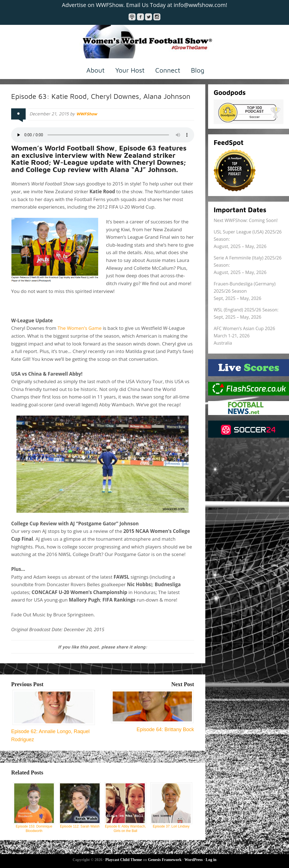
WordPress (194, 860)
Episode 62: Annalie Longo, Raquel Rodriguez (53, 732)
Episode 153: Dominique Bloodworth (34, 808)
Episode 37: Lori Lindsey (171, 805)
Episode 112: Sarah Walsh (80, 805)
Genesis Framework (165, 860)
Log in (211, 860)
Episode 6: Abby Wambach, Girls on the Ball (126, 808)
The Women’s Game (80, 328)
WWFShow (88, 114)
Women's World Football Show (144, 42)
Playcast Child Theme (124, 860)
